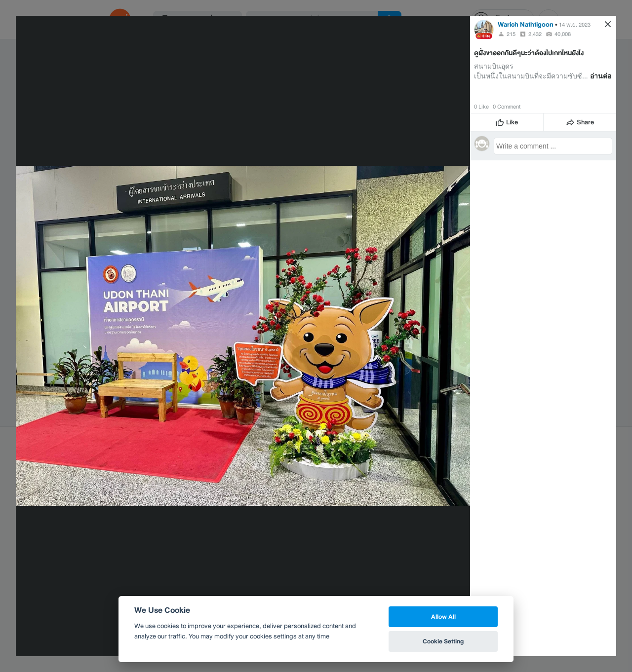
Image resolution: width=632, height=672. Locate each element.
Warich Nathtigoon (526, 24)
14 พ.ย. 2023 (575, 25)
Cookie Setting (443, 641)
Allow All (443, 616)
